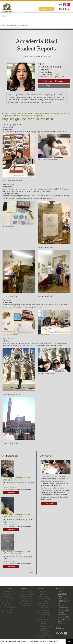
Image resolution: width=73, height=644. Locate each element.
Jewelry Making (45, 599)
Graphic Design (45, 615)
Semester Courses (28, 594)
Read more (11, 493)
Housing (7, 601)
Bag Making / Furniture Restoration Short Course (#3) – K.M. (17, 479)
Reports (22, 114)
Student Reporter (40, 114)
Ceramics (43, 622)
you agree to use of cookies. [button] (49, 641)
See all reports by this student (52, 81)
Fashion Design (45, 617)
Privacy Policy (62, 624)
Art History (43, 596)
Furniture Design (45, 612)
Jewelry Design (45, 601)
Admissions (8, 594)
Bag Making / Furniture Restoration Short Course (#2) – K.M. (17, 516)
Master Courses (27, 596)
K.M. (17, 487)
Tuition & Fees (9, 599)
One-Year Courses (28, 592)
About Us (7, 592)
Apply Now (47, 9)
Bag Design (46, 86)
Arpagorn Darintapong (58, 114)
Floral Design (44, 633)
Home (3, 26)
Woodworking (27, 490)
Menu (4, 16)
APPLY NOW (8, 610)
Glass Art (43, 624)
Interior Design (45, 610)
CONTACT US (9, 612)
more (32, 572)
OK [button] (69, 641)
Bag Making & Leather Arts (15, 490)
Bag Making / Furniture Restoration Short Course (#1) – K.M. (17, 553)
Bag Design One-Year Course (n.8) (27, 119)
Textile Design (44, 619)
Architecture (44, 608)
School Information (10, 608)
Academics (8, 596)
